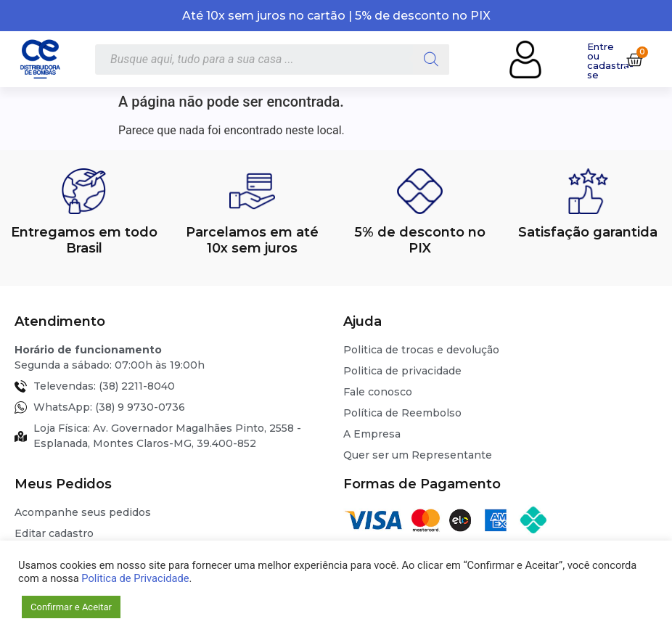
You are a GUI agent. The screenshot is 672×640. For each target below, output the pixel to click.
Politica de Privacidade (135, 578)
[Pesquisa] (431, 60)
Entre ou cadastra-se (610, 61)
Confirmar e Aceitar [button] (71, 607)
